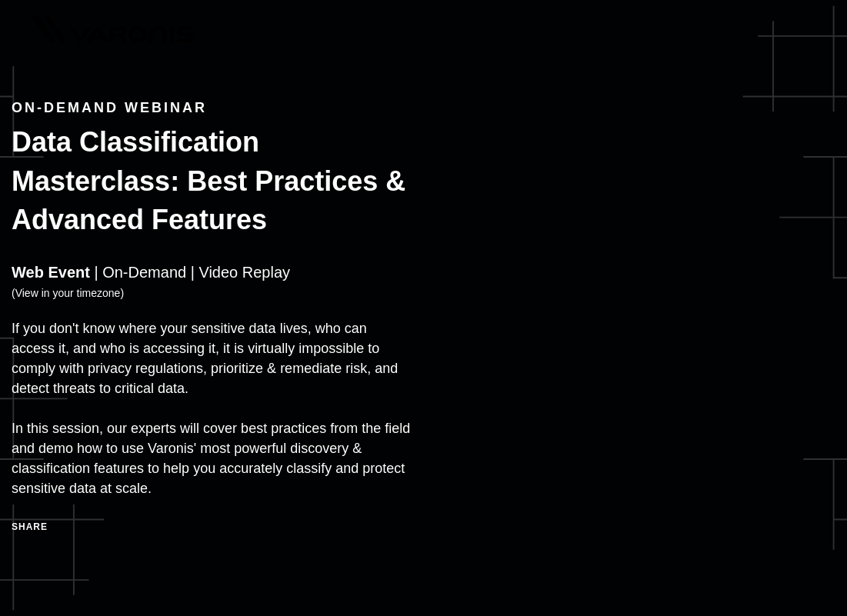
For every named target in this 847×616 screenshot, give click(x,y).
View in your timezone (68, 293)
